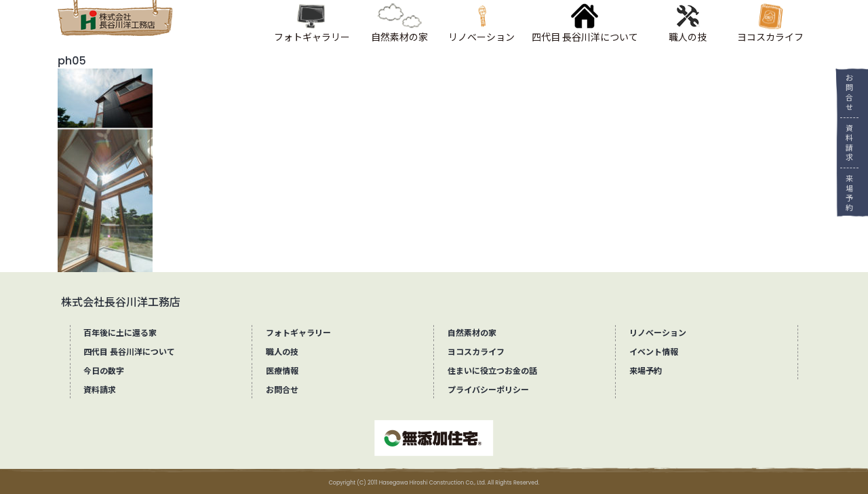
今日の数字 (104, 371)
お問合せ (845, 93)
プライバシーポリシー (488, 390)
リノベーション (658, 333)
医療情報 (282, 371)
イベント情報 (654, 352)
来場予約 (845, 193)
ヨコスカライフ (476, 352)
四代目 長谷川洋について (129, 352)
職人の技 (282, 352)
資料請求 (845, 143)
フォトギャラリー (298, 333)
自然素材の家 (472, 333)
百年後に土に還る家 (120, 333)
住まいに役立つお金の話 (492, 371)
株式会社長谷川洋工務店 (121, 302)
